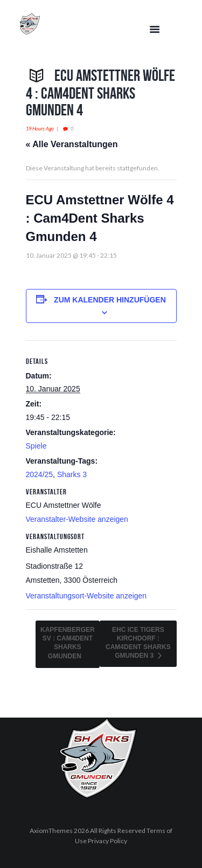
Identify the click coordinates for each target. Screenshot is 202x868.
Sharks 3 (72, 474)
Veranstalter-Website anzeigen (77, 519)
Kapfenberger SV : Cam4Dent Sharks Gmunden (68, 643)
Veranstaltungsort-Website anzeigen (86, 596)
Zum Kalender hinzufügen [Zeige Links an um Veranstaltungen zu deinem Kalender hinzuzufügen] (110, 300)
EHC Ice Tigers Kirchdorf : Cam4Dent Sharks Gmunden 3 (138, 643)
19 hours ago (40, 129)
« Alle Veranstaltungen (72, 144)
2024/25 (40, 474)
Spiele (36, 446)
